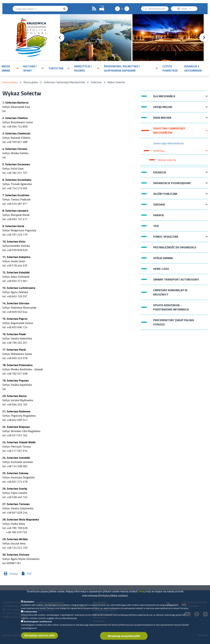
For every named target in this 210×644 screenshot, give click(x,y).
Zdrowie (159, 206)
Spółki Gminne (163, 258)
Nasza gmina (6, 68)
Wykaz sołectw (167, 160)
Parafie (159, 215)
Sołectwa (159, 152)
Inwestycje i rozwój (83, 68)
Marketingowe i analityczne (38, 623)
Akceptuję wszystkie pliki (124, 638)
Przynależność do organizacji (175, 247)
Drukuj (14, 574)
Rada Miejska (162, 119)
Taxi (156, 226)
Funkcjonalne (30, 613)
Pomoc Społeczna (166, 238)
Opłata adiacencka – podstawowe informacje (171, 307)
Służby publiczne (165, 195)
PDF (29, 574)
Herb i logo (161, 269)
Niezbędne (29, 603)
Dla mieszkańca (164, 98)
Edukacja (160, 174)
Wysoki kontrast (157, 9)
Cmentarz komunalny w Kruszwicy (170, 292)
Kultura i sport (30, 68)
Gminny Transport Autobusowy (176, 279)
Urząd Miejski (163, 108)
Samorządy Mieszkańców (168, 143)
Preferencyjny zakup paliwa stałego (174, 322)
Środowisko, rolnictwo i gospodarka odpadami (122, 68)
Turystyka (56, 68)
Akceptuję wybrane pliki (39, 637)
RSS (94, 9)
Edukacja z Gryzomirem (193, 68)
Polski (187, 9)
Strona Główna (10, 82)
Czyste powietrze (170, 68)
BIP (99, 5)
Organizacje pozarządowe (172, 185)
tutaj (142, 593)
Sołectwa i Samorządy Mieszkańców (169, 130)
